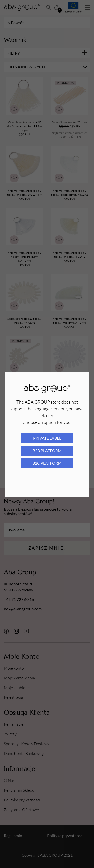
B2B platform (47, 450)
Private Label (47, 438)
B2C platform (47, 463)
